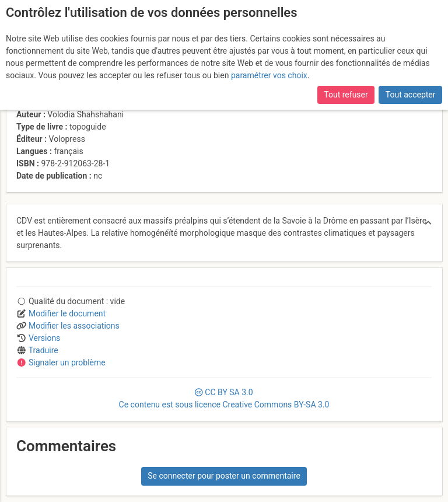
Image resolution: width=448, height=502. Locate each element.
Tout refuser (346, 95)
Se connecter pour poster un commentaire (224, 476)
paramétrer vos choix (269, 75)
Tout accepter (411, 95)
